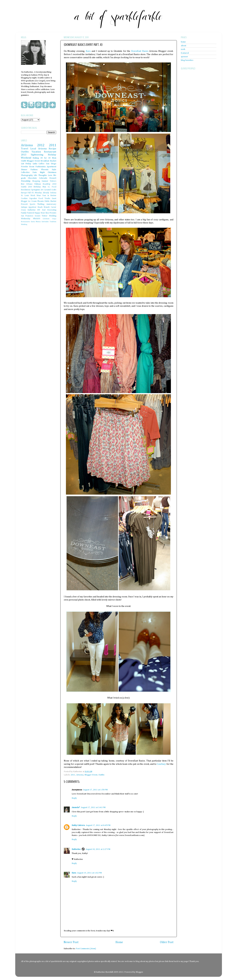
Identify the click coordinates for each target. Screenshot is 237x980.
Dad (44, 210)
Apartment (52, 167)
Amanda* (76, 807)
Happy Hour (40, 213)
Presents (53, 213)
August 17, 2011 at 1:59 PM (95, 790)
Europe (24, 193)
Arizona (80, 775)
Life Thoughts (40, 175)
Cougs (54, 219)
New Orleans (27, 184)
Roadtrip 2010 (50, 184)
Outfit (24, 161)
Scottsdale (45, 222)
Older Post (167, 942)
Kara (88, 51)
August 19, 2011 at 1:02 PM (89, 873)
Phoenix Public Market (47, 201)
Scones (38, 216)
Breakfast (45, 161)
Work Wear (36, 196)
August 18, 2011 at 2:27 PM (98, 849)
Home (119, 942)
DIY (39, 210)
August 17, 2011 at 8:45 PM (98, 825)
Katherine (76, 849)
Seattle (24, 187)
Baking (36, 158)
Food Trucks (44, 199)
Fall (29, 193)
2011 (73, 775)
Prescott (24, 204)
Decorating (52, 210)
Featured (31, 213)
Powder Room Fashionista (33, 167)
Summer (45, 181)
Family (24, 213)
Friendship (26, 181)
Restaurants (26, 222)
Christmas (52, 172)
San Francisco (27, 216)
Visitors (53, 181)
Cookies (24, 199)
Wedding (24, 224)
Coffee (41, 164)
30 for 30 (45, 158)
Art (42, 190)
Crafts (54, 190)
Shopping (36, 181)
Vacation (36, 152)
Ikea (47, 213)
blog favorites (187, 60)
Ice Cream (32, 201)
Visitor (45, 216)
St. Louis (25, 196)
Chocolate (32, 178)
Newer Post (71, 942)
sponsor (184, 57)
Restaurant (50, 152)
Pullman (38, 184)
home (183, 42)
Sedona (53, 193)
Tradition (53, 222)
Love (50, 175)
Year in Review (49, 196)
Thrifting (41, 204)
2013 (24, 155)
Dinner (24, 170)
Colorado (43, 178)
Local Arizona (38, 149)
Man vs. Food (49, 187)
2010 (30, 187)
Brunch (47, 207)
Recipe (52, 149)
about (184, 46)
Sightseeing (37, 155)
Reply (74, 798)
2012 (41, 145)
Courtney (161, 764)
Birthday (37, 187)
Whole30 (36, 219)
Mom (54, 158)
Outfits (101, 775)
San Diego (51, 164)
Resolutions (26, 190)
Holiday (52, 155)
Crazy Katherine (28, 210)
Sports (32, 204)
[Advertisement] (194, 151)
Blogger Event (91, 775)
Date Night (39, 172)
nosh (183, 49)
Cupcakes (33, 199)
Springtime (36, 190)
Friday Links (31, 164)
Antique (24, 207)
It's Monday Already (40, 193)
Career (54, 207)
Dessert (53, 178)
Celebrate (46, 219)
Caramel (47, 190)
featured (185, 53)
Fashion (34, 170)
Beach (40, 207)
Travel (25, 149)
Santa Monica (36, 222)
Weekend (26, 158)
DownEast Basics (140, 51)
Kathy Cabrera (78, 825)
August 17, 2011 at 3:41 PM (93, 807)
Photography (27, 175)
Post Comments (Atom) (86, 949)
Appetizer (32, 207)
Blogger (139, 972)
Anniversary (51, 204)
